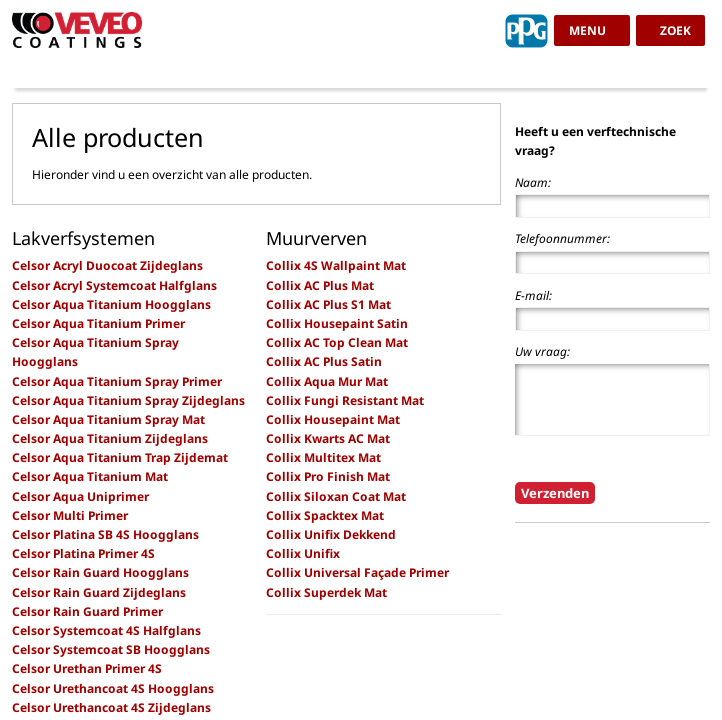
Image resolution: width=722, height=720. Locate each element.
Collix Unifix (303, 553)
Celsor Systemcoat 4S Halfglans (106, 630)
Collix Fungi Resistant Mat (345, 400)
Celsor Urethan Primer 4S (87, 668)
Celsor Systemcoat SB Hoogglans (111, 649)
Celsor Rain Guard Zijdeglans (99, 592)
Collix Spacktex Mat (325, 515)
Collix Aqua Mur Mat (327, 381)
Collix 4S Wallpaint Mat (336, 265)
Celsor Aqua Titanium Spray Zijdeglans (128, 400)
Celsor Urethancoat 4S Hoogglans (113, 688)
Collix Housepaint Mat (333, 419)
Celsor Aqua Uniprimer (80, 496)
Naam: (533, 182)
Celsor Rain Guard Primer (87, 611)
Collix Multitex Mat (323, 457)
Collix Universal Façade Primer (357, 572)
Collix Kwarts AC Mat (328, 438)
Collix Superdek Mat (326, 592)
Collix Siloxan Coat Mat (336, 496)
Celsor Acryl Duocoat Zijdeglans (107, 265)
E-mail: (533, 295)
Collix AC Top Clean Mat (337, 342)
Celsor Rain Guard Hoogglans (100, 572)
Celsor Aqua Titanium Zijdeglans (110, 438)
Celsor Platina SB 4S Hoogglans (105, 534)
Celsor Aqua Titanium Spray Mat (108, 419)
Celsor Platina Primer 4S (83, 553)
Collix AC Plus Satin (324, 361)
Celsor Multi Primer (70, 515)
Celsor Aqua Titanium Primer (98, 323)
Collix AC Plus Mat (320, 285)
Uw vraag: (542, 351)
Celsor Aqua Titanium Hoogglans (111, 304)
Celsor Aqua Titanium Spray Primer (117, 381)
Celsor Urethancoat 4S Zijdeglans (111, 707)
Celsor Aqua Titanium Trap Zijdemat (120, 457)
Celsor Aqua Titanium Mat (90, 476)
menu (587, 30)
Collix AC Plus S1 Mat (328, 304)
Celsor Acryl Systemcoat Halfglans (114, 285)
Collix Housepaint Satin (337, 323)
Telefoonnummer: (562, 238)
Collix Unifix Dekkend (331, 534)
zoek (675, 30)
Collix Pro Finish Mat (328, 476)
